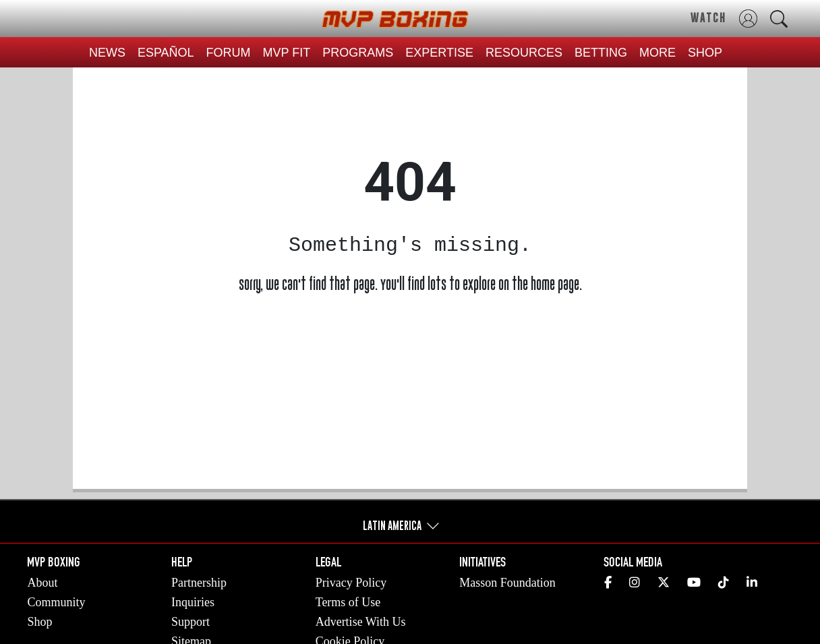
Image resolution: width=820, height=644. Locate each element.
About (42, 583)
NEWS (107, 53)
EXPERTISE (439, 53)
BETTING (601, 53)
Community (56, 602)
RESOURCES (524, 53)
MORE (657, 53)
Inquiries (193, 602)
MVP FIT (287, 53)
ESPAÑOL (166, 53)
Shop (39, 622)
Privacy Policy (351, 583)
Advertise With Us (361, 622)
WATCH (708, 18)
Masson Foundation (507, 583)
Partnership (199, 583)
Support (191, 622)
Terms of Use (348, 602)
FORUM (229, 53)
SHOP (705, 53)
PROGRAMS (358, 53)
